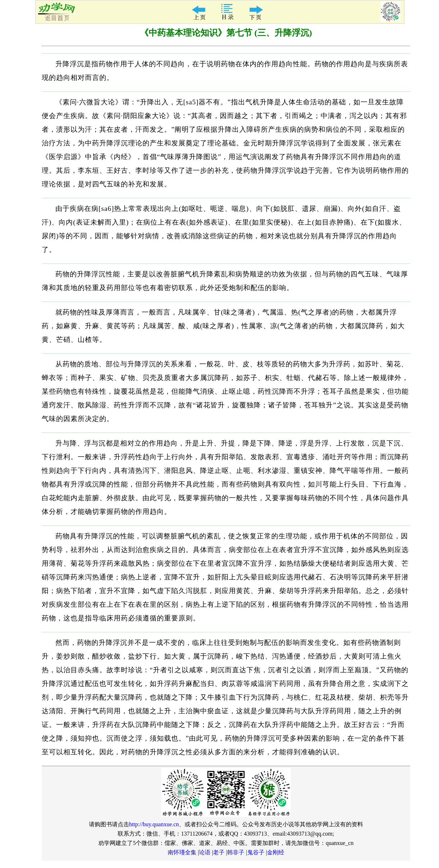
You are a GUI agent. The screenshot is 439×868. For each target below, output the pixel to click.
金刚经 (276, 852)
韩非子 (236, 852)
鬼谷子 (256, 852)
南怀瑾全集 (182, 852)
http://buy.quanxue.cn (154, 824)
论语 (205, 852)
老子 (219, 852)
